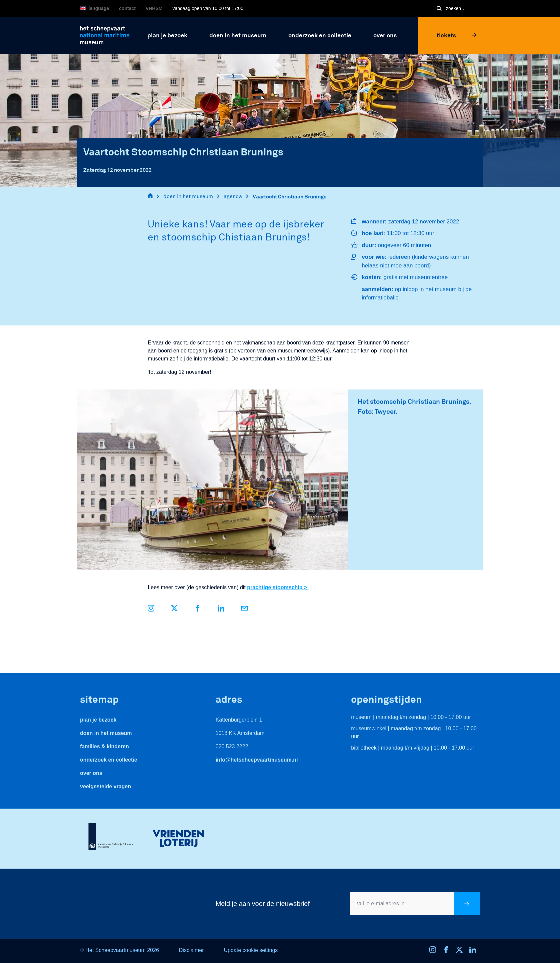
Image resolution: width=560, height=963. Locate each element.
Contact (127, 8)
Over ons (91, 773)
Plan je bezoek (98, 720)
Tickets (457, 35)
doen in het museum (188, 196)
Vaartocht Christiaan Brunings (289, 196)
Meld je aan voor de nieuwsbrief (263, 904)
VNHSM (154, 8)
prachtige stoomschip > (278, 587)
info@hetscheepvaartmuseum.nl (257, 760)
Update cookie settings (251, 950)
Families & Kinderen (104, 746)
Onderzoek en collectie (109, 760)
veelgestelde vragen (105, 786)
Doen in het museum (106, 733)
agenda (233, 196)
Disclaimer (191, 950)
